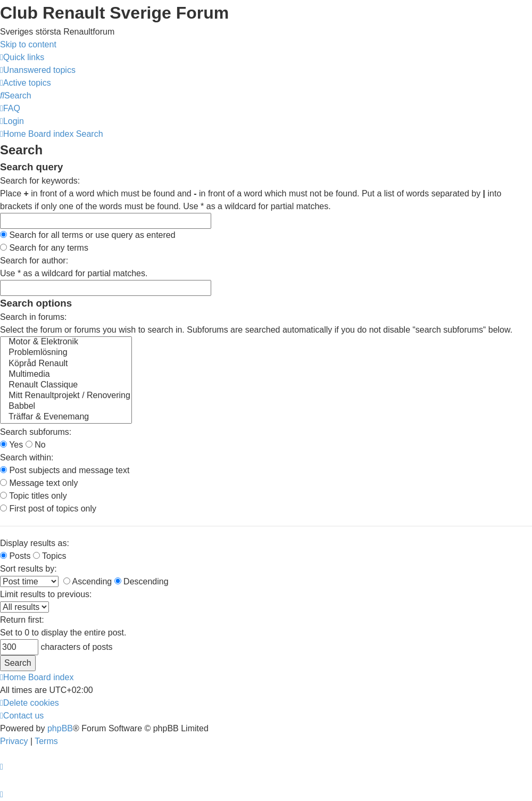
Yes (11, 445)
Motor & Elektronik (66, 342)
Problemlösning (66, 353)
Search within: (27, 457)
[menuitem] (38, 70)
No (36, 445)
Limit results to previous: (46, 594)
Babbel (66, 407)
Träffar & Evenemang (66, 417)
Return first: (22, 620)
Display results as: (35, 543)
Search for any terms (44, 248)
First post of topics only (48, 509)
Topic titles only (34, 496)
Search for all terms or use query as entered (88, 235)
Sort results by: (28, 569)
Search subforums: (36, 432)
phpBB (60, 728)
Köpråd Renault (66, 364)
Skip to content (28, 44)
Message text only (39, 483)
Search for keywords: (40, 181)
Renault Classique (66, 385)
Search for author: (34, 261)
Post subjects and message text (65, 470)
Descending (142, 581)
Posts (15, 556)
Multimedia (66, 375)
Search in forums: (33, 317)
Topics (50, 556)
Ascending (88, 581)
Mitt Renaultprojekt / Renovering (66, 396)
